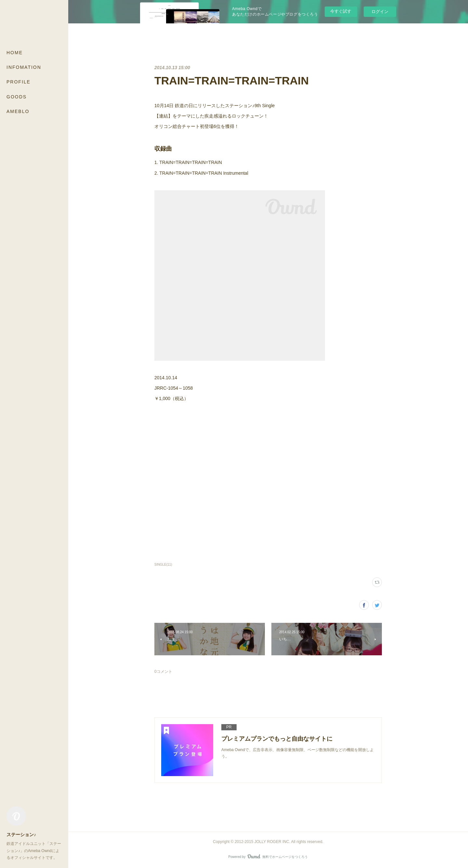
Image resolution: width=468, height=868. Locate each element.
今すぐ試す (341, 11)
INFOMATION (24, 67)
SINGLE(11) (163, 565)
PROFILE (19, 82)
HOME (15, 53)
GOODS (17, 97)
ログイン (380, 12)
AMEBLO (18, 111)
